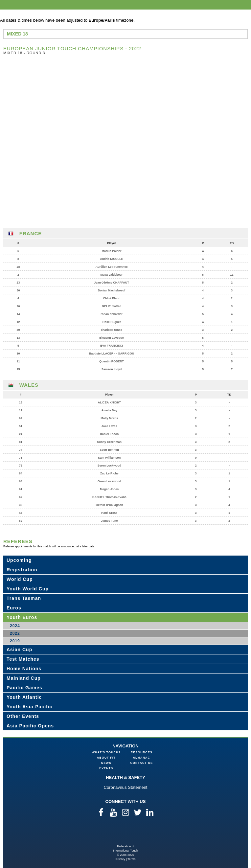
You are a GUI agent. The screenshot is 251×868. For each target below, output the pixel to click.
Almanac (142, 758)
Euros (14, 608)
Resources (142, 752)
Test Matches (23, 659)
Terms (132, 859)
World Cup (20, 579)
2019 (15, 641)
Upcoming (19, 560)
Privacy (120, 859)
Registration (22, 570)
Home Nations (24, 669)
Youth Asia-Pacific (29, 707)
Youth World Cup (28, 589)
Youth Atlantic (24, 697)
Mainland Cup (24, 678)
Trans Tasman (24, 598)
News (106, 763)
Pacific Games (24, 688)
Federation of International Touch (126, 834)
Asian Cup (19, 650)
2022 (15, 633)
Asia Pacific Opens (30, 726)
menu (245, 5)
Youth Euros (22, 617)
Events (106, 768)
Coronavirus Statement (126, 787)
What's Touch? (106, 752)
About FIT (106, 758)
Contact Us (142, 763)
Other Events (23, 716)
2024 (15, 626)
